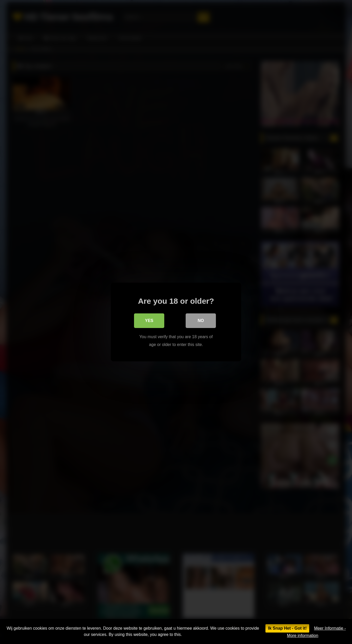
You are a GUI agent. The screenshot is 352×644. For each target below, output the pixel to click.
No (201, 321)
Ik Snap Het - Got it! (287, 628)
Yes (149, 321)
